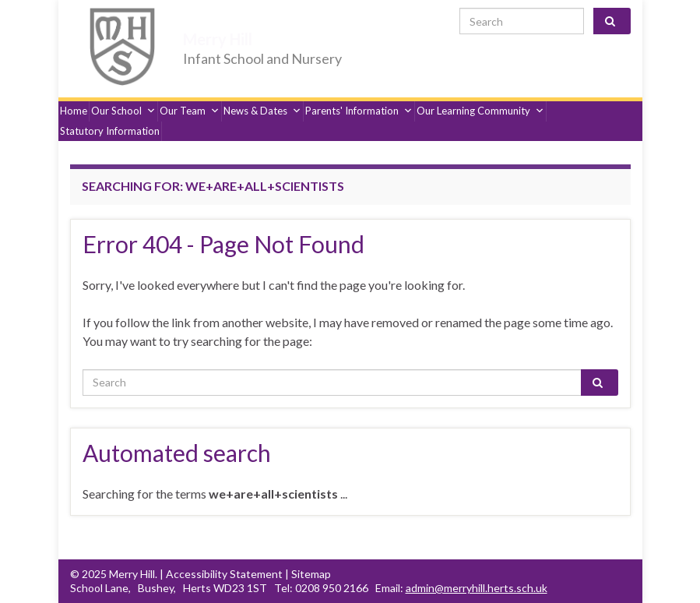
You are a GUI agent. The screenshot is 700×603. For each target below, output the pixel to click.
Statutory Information (110, 131)
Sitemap (311, 574)
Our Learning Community (480, 111)
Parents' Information (359, 111)
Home (74, 111)
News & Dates (262, 111)
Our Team (190, 111)
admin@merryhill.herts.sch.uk (477, 588)
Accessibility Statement (224, 574)
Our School (123, 111)
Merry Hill (231, 37)
